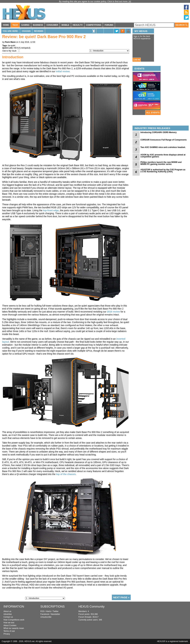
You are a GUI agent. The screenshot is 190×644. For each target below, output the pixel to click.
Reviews (39, 31)
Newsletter (55, 614)
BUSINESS (38, 25)
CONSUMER (52, 25)
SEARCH (182, 25)
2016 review (113, 312)
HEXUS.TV (78, 25)
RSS (42, 611)
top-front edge (51, 210)
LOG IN (137, 60)
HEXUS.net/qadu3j (22, 48)
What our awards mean (14, 628)
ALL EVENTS (153, 113)
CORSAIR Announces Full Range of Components (164, 140)
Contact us (8, 617)
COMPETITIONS (94, 25)
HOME (6, 25)
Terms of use (9, 631)
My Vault (12, 51)
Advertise (8, 614)
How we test (9, 623)
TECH (15, 25)
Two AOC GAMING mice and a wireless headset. (163, 147)
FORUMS (109, 25)
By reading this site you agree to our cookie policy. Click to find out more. (94, 1)
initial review (63, 71)
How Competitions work (14, 620)
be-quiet (11, 46)
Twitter (56, 611)
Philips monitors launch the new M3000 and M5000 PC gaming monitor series (161, 163)
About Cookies (10, 625)
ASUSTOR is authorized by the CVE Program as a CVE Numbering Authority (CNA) (163, 171)
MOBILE (65, 25)
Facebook (45, 614)
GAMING (25, 25)
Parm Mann (10, 42)
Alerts (48, 611)
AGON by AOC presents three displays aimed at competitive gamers (163, 156)
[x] (130, 1)
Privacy (7, 634)
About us (7, 611)
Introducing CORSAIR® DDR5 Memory (159, 132)
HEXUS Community (92, 607)
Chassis (26, 31)
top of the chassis (66, 474)
